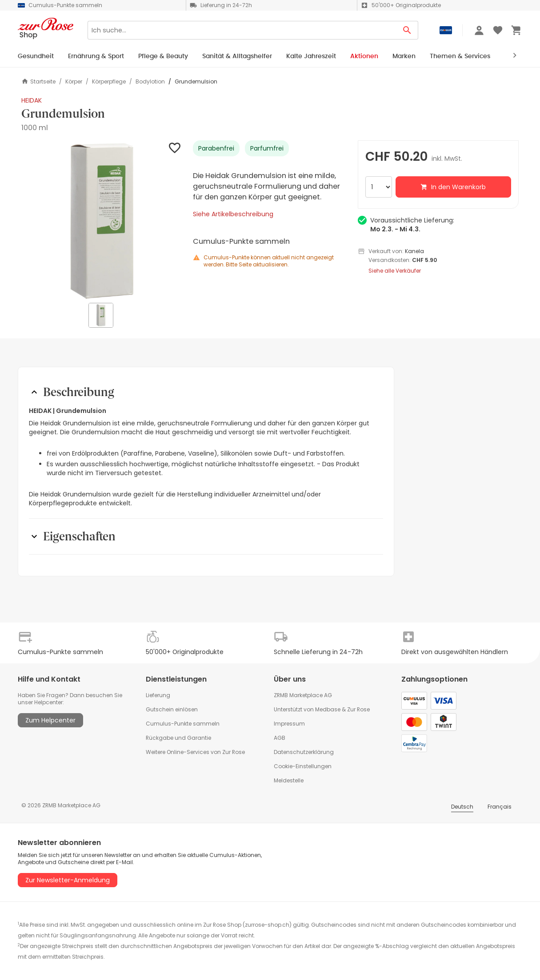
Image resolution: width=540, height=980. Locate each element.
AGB (280, 738)
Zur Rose (358, 709)
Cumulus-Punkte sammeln (183, 724)
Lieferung (158, 695)
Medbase (328, 709)
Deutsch (462, 807)
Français (500, 807)
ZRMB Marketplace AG (303, 695)
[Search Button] (407, 30)
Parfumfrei (267, 148)
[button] (102, 221)
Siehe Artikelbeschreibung (233, 214)
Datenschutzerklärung (304, 752)
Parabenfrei (216, 148)
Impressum (289, 724)
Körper (74, 82)
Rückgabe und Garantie (178, 738)
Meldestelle (289, 780)
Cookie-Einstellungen (303, 766)
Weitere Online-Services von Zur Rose (195, 752)
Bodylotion (150, 82)
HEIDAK (32, 100)
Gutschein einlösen (172, 709)
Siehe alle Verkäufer (395, 271)
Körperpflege (109, 82)
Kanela (414, 251)
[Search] (242, 30)
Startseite (38, 81)
